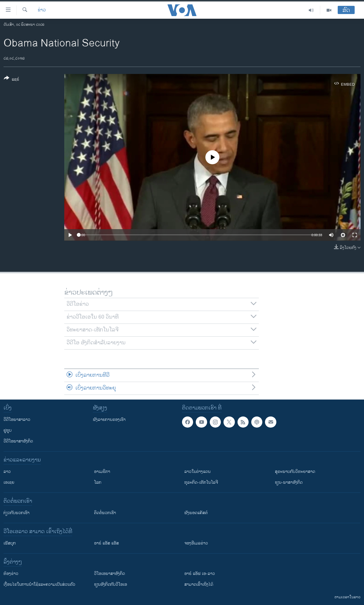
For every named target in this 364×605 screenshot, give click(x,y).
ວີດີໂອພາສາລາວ (17, 420)
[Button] (12, 80)
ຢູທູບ (8, 430)
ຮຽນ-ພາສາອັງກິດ (289, 482)
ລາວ (7, 472)
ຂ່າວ (42, 10)
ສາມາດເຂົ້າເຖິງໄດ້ (199, 584)
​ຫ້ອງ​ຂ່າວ (11, 574)
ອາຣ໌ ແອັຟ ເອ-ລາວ (200, 574)
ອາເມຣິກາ (102, 472)
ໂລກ (98, 482)
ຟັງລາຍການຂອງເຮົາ (109, 420)
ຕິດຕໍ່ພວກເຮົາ (105, 513)
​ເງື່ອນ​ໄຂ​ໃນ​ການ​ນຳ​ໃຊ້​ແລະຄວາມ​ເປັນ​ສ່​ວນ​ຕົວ (39, 584)
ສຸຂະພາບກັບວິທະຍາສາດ (295, 472)
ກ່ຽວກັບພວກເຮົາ (17, 513)
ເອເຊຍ (9, 482)
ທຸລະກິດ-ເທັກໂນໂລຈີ (201, 482)
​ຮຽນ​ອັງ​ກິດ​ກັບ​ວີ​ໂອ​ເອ (111, 584)
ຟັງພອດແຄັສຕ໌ (196, 513)
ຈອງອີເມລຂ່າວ (196, 543)
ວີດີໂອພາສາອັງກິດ (18, 441)
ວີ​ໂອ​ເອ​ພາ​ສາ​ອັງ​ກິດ (110, 574)
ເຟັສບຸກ (10, 543)
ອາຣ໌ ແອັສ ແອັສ (106, 543)
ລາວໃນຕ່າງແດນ (197, 472)
